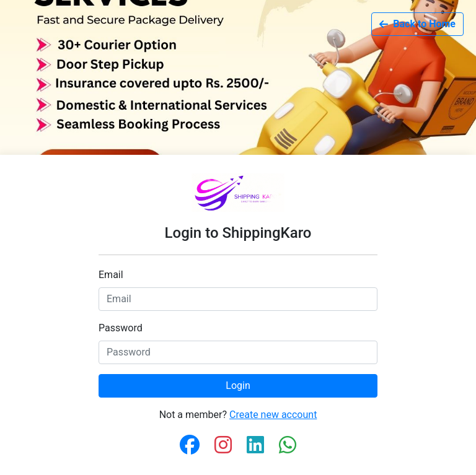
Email (111, 275)
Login (238, 386)
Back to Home (417, 24)
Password (121, 328)
